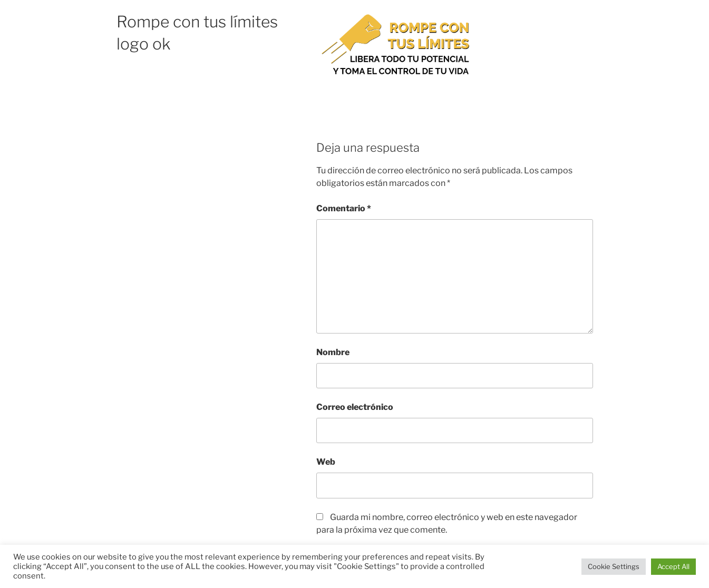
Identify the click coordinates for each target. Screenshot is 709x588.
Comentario (344, 208)
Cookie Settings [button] (614, 566)
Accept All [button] (673, 566)
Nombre (333, 352)
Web (326, 462)
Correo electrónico (355, 407)
